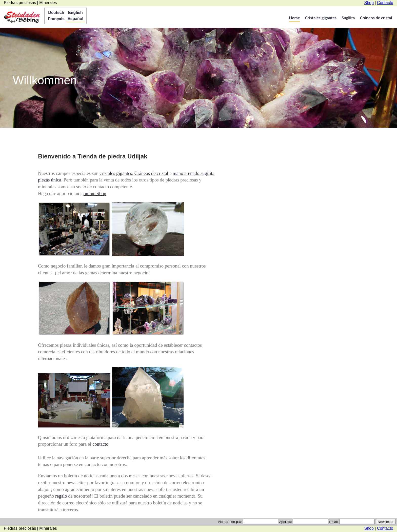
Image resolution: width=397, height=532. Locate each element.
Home (294, 18)
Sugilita (348, 18)
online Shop (95, 193)
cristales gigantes (116, 173)
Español (75, 19)
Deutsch (56, 13)
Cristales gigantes (321, 18)
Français (56, 19)
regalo (61, 496)
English (75, 13)
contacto (100, 444)
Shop (369, 3)
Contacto (385, 3)
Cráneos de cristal (376, 18)
